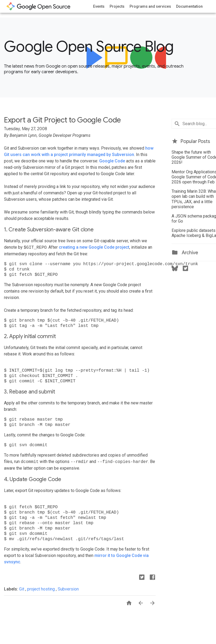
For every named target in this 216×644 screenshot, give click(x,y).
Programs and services (150, 6)
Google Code (112, 161)
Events (99, 6)
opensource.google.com (39, 6)
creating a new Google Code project (94, 247)
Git (22, 589)
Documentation (189, 6)
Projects (117, 6)
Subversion (68, 589)
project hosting (41, 589)
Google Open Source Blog (89, 47)
